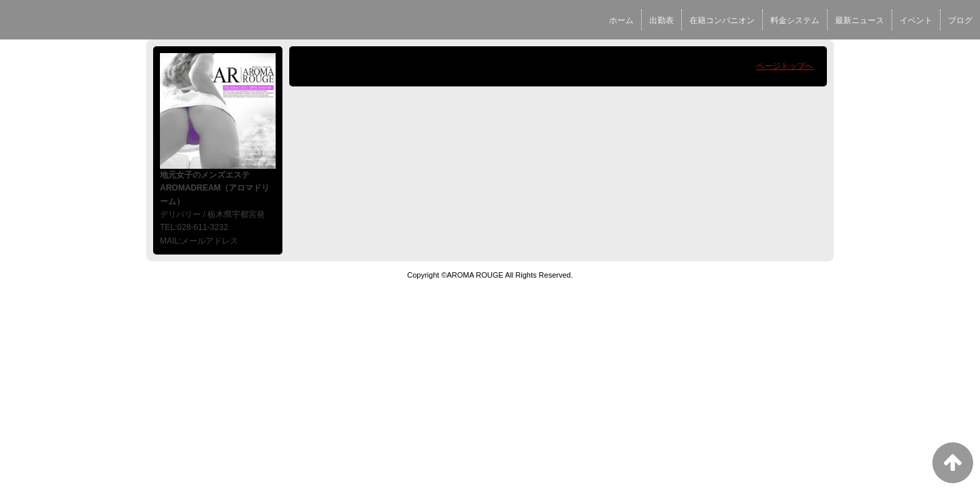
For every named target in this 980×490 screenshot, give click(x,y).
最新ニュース (860, 20)
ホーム (621, 20)
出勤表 (661, 20)
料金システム (795, 20)
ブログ (960, 20)
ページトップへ (785, 66)
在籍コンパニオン (722, 20)
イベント (916, 20)
